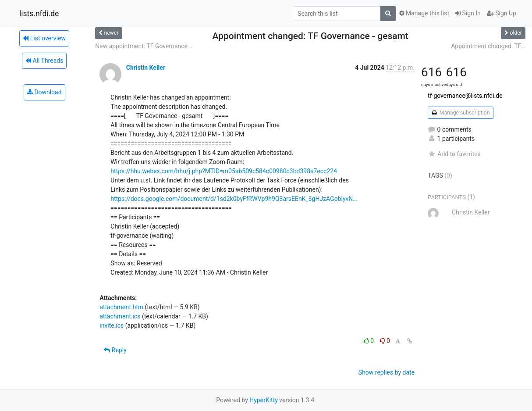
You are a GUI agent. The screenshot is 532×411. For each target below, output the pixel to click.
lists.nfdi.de (39, 14)
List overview (44, 38)
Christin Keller (146, 68)
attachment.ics (120, 316)
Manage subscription (460, 113)
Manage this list (424, 13)
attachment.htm (121, 307)
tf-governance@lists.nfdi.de (465, 96)
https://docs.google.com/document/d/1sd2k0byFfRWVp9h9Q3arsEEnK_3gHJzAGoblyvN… (234, 199)
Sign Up (502, 13)
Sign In (468, 13)
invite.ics (112, 325)
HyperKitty (264, 400)
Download (44, 92)
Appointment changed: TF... (488, 46)
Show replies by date (387, 372)
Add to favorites (454, 154)
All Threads (44, 61)
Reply (115, 350)
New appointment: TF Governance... (144, 46)
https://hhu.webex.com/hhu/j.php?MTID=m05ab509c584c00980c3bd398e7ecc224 (224, 171)
